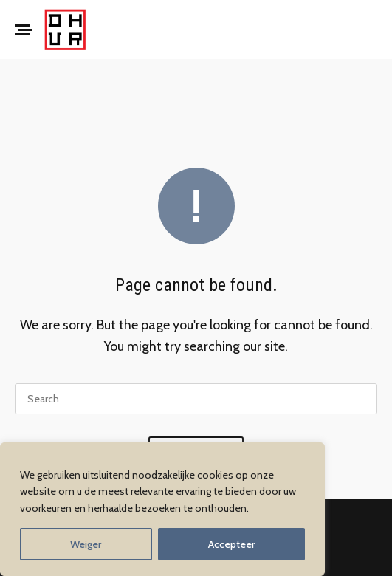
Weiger (86, 544)
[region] (162, 509)
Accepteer (231, 544)
